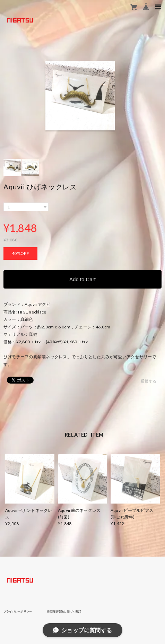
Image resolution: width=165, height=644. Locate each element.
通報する (149, 381)
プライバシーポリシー (18, 611)
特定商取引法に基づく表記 (64, 611)
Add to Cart (82, 279)
